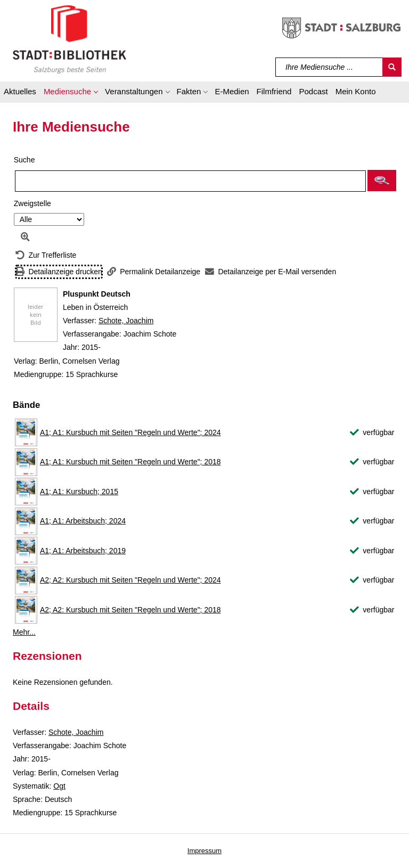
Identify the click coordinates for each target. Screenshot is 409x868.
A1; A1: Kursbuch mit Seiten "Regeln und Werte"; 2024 (130, 432)
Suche (24, 160)
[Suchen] (392, 67)
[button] (71, 93)
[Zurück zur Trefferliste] (46, 255)
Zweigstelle (32, 203)
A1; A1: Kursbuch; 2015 (79, 492)
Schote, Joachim (126, 321)
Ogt (59, 786)
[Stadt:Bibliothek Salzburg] (69, 39)
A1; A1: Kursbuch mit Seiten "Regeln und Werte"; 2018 (130, 462)
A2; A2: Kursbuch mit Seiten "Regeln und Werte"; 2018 (130, 610)
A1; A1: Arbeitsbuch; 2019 (83, 551)
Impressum (204, 851)
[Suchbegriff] (329, 67)
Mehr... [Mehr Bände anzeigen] (24, 632)
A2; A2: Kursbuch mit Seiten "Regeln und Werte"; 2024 (130, 580)
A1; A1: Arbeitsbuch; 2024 (83, 521)
